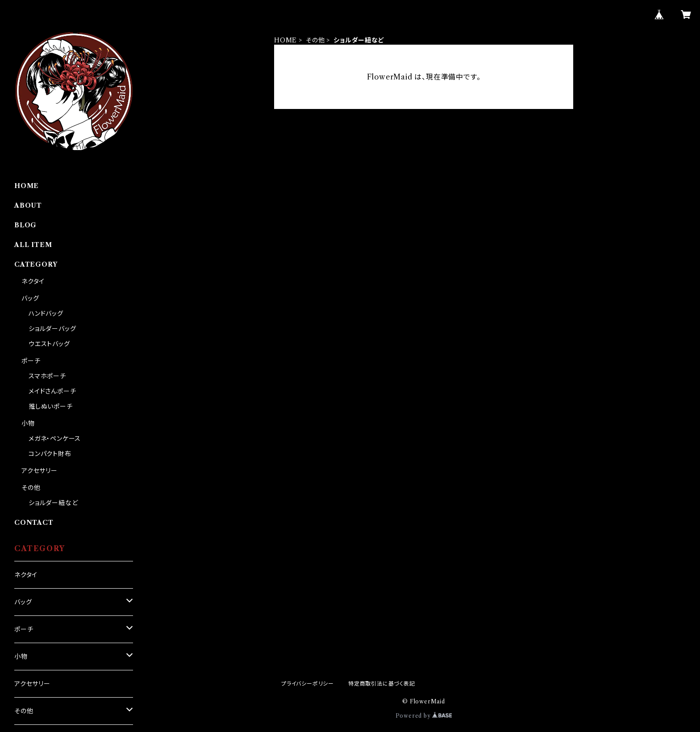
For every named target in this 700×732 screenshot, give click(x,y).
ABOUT (28, 205)
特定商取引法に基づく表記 (382, 684)
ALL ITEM (33, 245)
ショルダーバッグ (52, 329)
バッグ (30, 298)
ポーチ (31, 361)
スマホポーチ (47, 376)
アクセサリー (40, 471)
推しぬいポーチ (51, 406)
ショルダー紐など (53, 503)
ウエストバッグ (49, 344)
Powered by (424, 716)
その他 (315, 40)
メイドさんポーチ (52, 391)
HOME (285, 40)
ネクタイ (33, 281)
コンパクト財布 (50, 454)
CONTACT (34, 523)
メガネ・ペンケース (55, 439)
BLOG (25, 225)
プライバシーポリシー (308, 684)
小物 (28, 423)
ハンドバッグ (46, 314)
